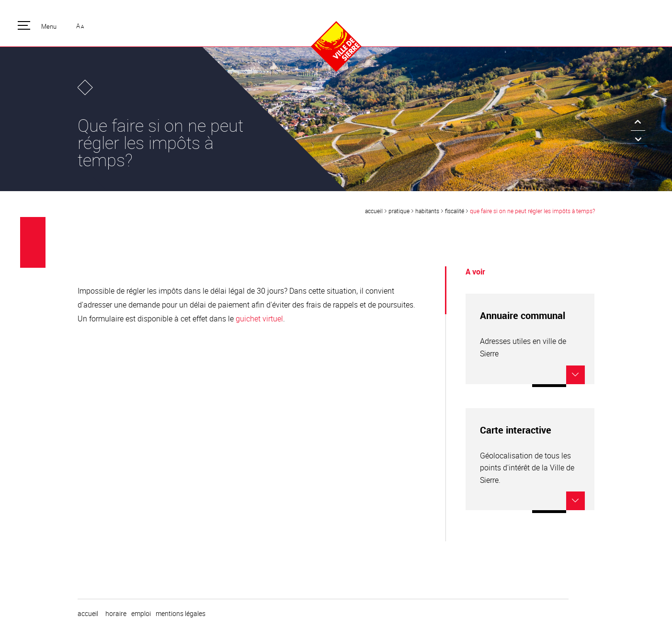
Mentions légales (181, 614)
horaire (116, 614)
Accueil (374, 211)
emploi (141, 614)
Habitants (427, 211)
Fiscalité (455, 211)
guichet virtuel (259, 319)
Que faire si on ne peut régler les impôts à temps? (532, 211)
